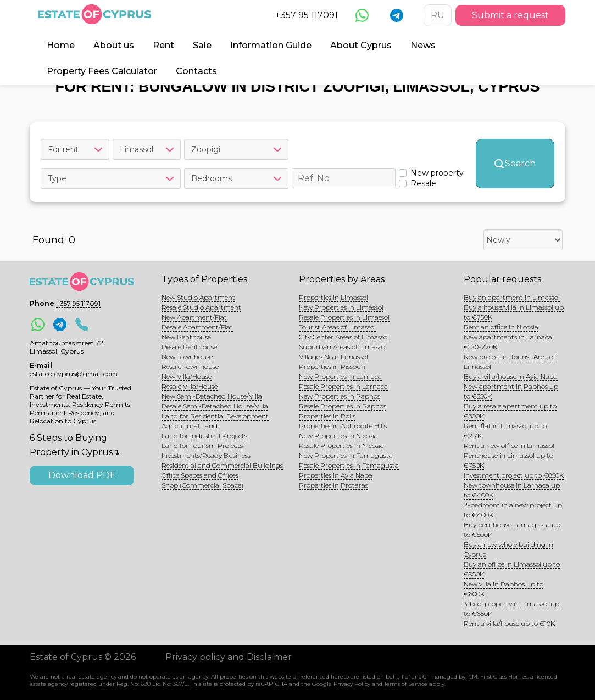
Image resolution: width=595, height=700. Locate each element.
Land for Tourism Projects (202, 446)
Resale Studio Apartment (201, 307)
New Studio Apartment (198, 297)
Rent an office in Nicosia (501, 327)
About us (114, 45)
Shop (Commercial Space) (202, 485)
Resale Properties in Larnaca (343, 386)
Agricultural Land (190, 426)
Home (61, 45)
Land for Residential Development (215, 416)
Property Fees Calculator (102, 71)
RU (438, 15)
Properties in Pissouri (332, 366)
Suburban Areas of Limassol (343, 347)
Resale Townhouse (190, 366)
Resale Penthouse (189, 347)
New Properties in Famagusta (346, 455)
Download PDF (82, 475)
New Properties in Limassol (341, 307)
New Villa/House (187, 376)
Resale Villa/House (190, 386)
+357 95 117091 (307, 15)
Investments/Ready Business (206, 455)
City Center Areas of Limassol (344, 337)
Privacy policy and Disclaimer (229, 657)
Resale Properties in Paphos (343, 406)
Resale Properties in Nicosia (341, 446)
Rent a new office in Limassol (509, 446)
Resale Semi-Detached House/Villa (215, 406)
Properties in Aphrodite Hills (343, 426)
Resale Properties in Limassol (344, 317)
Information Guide (271, 45)
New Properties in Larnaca (340, 376)
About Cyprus (361, 45)
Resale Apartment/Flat (197, 327)
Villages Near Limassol (333, 357)
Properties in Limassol (333, 297)
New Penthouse (186, 337)
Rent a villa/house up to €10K (509, 623)
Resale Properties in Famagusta (349, 465)
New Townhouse (187, 357)
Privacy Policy (352, 684)
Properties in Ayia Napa (336, 475)
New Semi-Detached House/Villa (212, 396)
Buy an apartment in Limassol (512, 297)
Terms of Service (406, 684)
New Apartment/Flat (194, 317)
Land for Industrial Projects (204, 436)
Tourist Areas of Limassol (337, 327)
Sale (202, 45)
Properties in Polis (327, 416)
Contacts (196, 71)
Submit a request (510, 15)
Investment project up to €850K (514, 475)
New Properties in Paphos (340, 396)
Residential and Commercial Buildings (222, 465)
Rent (163, 45)
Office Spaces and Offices (200, 475)
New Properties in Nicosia (338, 436)
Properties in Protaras (333, 485)
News (423, 45)
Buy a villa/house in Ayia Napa (511, 376)
